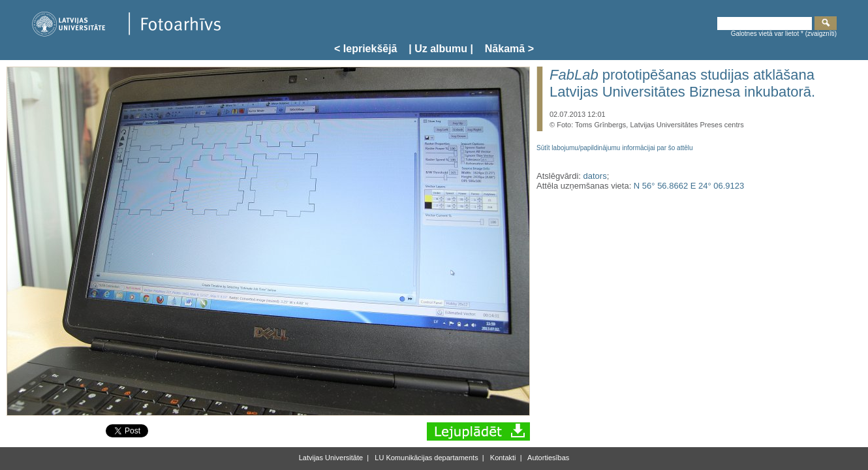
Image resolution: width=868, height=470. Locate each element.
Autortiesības (548, 458)
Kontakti (502, 458)
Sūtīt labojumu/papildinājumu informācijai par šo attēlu (615, 148)
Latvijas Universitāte (331, 458)
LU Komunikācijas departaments (425, 458)
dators (595, 176)
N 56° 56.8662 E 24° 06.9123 (689, 186)
